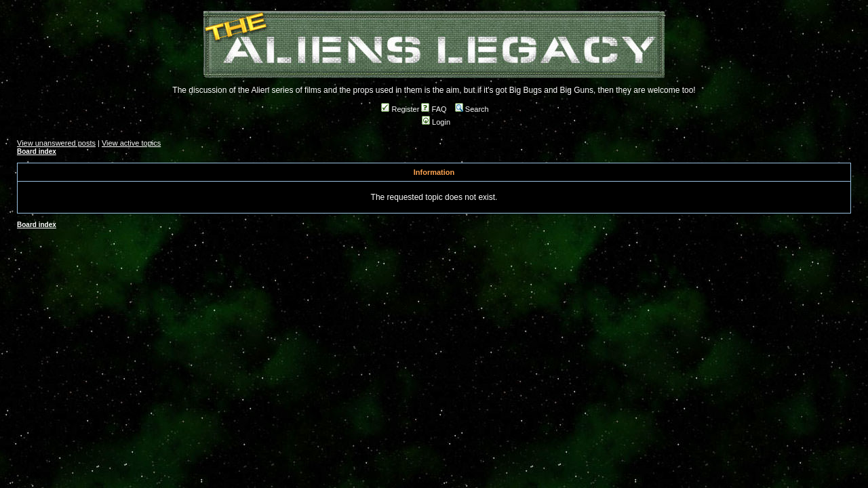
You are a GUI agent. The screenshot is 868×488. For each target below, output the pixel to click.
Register (400, 109)
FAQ (434, 109)
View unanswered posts (56, 143)
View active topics (131, 143)
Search (472, 109)
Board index (37, 151)
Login (436, 122)
